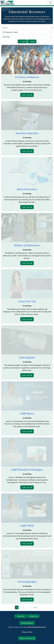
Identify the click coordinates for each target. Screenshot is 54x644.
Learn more (27, 95)
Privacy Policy (27, 632)
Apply (24, 41)
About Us (21, 616)
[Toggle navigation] (50, 3)
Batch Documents (27, 189)
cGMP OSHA (27, 526)
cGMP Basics (27, 413)
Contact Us (33, 616)
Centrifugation (27, 357)
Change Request (27, 623)
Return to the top (27, 638)
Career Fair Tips (27, 301)
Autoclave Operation (27, 133)
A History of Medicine (27, 77)
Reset (33, 41)
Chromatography (27, 582)
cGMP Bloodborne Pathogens (27, 470)
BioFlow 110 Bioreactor (27, 245)
